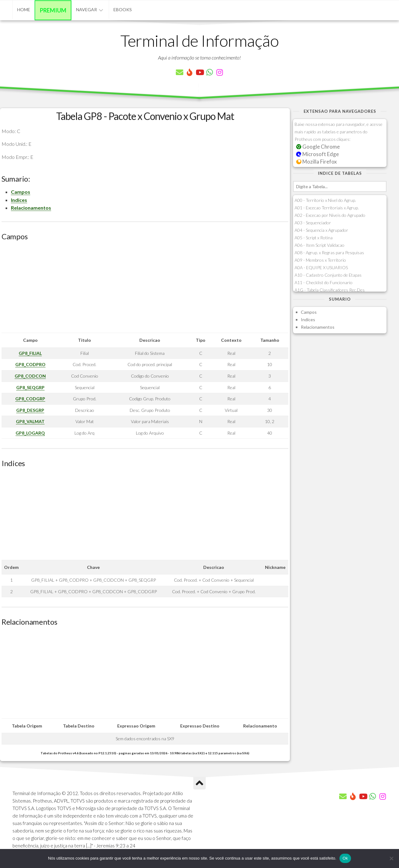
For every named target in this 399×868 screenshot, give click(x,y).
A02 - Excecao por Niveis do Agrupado (330, 215)
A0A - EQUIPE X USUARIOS (321, 267)
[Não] (391, 858)
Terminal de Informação (199, 41)
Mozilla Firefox (316, 162)
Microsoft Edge (317, 154)
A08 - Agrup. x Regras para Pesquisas (329, 253)
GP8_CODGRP (30, 399)
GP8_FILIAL (30, 353)
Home (24, 10)
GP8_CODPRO (30, 364)
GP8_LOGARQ (30, 433)
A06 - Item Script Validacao (320, 245)
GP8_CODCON (30, 376)
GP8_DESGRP (30, 410)
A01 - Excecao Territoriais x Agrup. (327, 208)
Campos (21, 192)
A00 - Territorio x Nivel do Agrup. (325, 200)
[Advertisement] (145, 289)
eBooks (123, 10)
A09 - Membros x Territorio (320, 260)
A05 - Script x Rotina (314, 238)
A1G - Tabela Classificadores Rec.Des (330, 290)
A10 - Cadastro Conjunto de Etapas (328, 275)
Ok (345, 858)
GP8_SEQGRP (30, 387)
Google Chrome (318, 147)
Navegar (87, 10)
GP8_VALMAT (30, 421)
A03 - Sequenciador (313, 223)
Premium (53, 10)
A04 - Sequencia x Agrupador (321, 230)
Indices (19, 200)
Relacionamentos (31, 208)
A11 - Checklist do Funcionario (324, 282)
